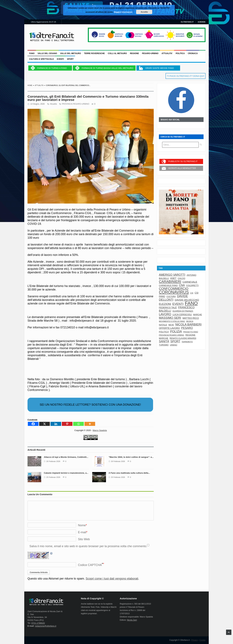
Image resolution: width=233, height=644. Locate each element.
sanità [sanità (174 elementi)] (164, 341)
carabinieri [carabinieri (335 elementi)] (170, 282)
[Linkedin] (56, 424)
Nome (82, 525)
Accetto (144, 12)
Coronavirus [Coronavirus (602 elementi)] (174, 292)
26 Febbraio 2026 (53, 461)
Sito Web (84, 539)
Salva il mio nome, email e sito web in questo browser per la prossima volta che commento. (88, 546)
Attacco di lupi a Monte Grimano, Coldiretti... (66, 457)
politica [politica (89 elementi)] (164, 332)
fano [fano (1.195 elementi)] (191, 303)
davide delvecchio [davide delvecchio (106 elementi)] (187, 300)
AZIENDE (202, 22)
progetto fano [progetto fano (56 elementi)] (191, 332)
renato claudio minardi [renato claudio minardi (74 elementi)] (183, 338)
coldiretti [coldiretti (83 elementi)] (192, 285)
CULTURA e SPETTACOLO (41, 59)
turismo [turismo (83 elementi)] (164, 345)
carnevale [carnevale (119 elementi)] (190, 282)
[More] (90, 424)
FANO (32, 53)
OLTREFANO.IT (187, 22)
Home (30, 85)
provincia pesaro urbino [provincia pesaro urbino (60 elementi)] (172, 335)
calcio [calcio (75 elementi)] (182, 278)
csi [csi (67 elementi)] (192, 293)
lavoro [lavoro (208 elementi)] (165, 314)
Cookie (202, 640)
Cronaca (193, 53)
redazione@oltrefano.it (46, 626)
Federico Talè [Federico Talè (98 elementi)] (168, 308)
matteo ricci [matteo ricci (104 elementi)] (191, 318)
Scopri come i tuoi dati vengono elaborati (112, 579)
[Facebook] (33, 424)
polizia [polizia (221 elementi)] (176, 331)
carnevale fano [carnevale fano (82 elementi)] (168, 285)
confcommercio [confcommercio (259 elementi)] (174, 289)
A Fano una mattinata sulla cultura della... (129, 473)
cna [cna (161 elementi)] (182, 285)
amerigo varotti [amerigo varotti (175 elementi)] (172, 275)
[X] (44, 424)
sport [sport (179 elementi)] (175, 341)
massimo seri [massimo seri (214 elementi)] (170, 318)
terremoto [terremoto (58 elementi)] (187, 342)
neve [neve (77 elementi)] (171, 325)
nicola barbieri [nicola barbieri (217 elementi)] (188, 324)
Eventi (60, 59)
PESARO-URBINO (150, 53)
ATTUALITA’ (167, 53)
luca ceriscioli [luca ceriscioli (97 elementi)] (182, 314)
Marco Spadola (100, 430)
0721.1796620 (38, 623)
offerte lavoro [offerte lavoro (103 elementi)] (169, 328)
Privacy (195, 640)
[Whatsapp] (78, 424)
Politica (180, 53)
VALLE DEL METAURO (71, 53)
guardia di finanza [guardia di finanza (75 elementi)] (183, 311)
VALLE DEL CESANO (47, 53)
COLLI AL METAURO (117, 53)
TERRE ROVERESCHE (94, 53)
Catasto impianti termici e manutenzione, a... (66, 473)
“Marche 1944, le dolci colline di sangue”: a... (131, 457)
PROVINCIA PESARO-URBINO (75, 104)
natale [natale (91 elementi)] (163, 325)
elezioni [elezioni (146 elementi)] (165, 304)
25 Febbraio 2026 (53, 477)
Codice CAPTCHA (90, 565)
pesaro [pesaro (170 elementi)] (187, 328)
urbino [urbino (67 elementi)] (174, 345)
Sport (70, 59)
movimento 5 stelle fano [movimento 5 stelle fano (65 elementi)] (172, 321)
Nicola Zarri (132, 620)
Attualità (39, 85)
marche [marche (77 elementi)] (198, 315)
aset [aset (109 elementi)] (173, 278)
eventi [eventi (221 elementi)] (178, 304)
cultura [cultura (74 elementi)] (171, 296)
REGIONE (134, 53)
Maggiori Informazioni (123, 12)
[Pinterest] (67, 424)
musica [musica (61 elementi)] (190, 321)
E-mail (82, 532)
